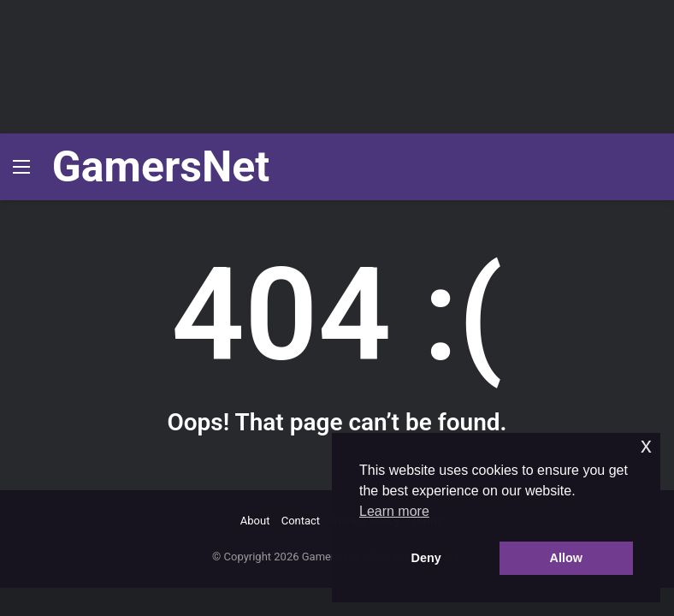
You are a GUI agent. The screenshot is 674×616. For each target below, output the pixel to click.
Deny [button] (426, 558)
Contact (301, 521)
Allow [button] (566, 558)
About (255, 521)
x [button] (646, 445)
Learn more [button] (394, 511)
